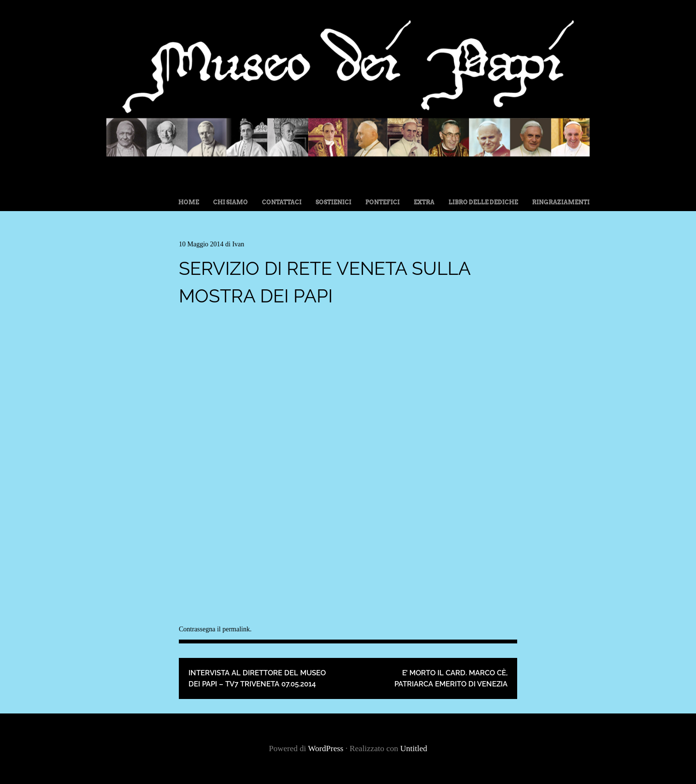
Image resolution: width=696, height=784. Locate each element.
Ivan (238, 244)
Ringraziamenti (561, 202)
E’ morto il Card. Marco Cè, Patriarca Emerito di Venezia (451, 678)
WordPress (326, 748)
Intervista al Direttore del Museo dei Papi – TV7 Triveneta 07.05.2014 (257, 678)
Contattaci (282, 202)
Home (189, 202)
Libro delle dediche (483, 202)
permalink (236, 629)
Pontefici (383, 202)
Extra (424, 202)
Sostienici (333, 202)
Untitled (414, 748)
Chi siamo (231, 202)
